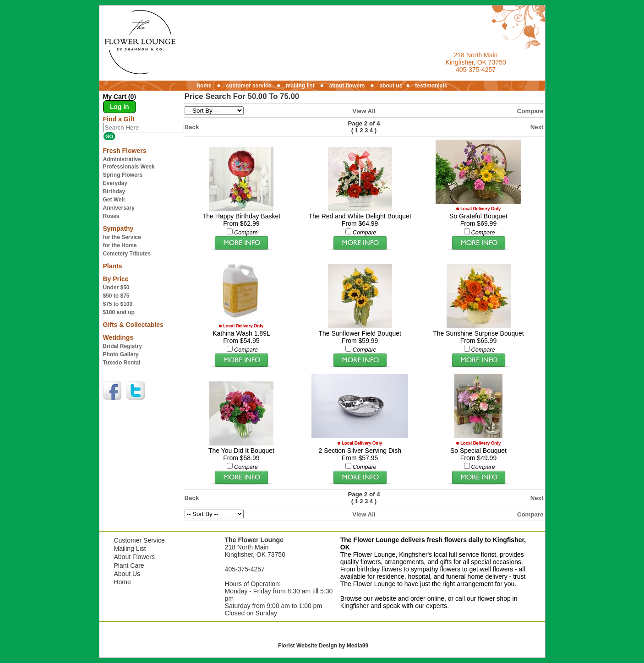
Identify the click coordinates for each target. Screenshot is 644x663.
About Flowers (134, 557)
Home (122, 582)
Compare (530, 111)
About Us (127, 574)
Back (192, 127)
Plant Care (129, 565)
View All (364, 111)
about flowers (347, 86)
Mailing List (130, 549)
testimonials (431, 86)
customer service (249, 86)
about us (391, 86)
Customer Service (139, 540)
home (204, 86)
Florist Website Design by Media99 (323, 646)
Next (537, 127)
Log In (120, 107)
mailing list (300, 86)
